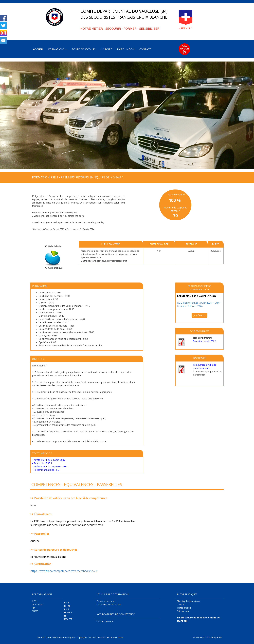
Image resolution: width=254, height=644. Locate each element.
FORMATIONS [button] (57, 49)
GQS (34, 601)
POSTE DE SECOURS (84, 49)
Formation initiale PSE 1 (205, 341)
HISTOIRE (106, 49)
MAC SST (68, 619)
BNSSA (35, 611)
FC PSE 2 (68, 613)
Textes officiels (184, 608)
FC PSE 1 (68, 606)
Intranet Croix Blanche (47, 637)
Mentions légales (67, 637)
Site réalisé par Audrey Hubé (208, 637)
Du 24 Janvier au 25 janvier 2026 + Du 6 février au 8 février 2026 (198, 304)
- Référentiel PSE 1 (42, 463)
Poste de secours (105, 621)
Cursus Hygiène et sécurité (109, 605)
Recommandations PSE (46, 470)
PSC (34, 608)
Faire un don (183, 611)
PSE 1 (67, 603)
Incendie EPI (38, 605)
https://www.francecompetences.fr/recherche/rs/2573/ (64, 571)
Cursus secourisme (105, 601)
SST (66, 616)
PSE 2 (67, 609)
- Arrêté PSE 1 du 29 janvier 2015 (50, 466)
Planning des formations (188, 601)
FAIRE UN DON (126, 49)
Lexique (181, 605)
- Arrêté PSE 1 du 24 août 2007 (49, 460)
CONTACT (145, 49)
